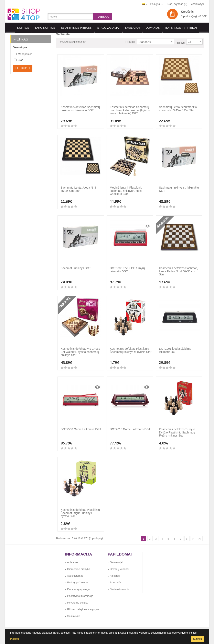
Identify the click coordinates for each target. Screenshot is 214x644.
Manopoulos (23, 54)
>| (200, 536)
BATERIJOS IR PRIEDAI (181, 28)
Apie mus (72, 559)
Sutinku (197, 639)
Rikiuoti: (130, 42)
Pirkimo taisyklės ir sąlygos (82, 606)
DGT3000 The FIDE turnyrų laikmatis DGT (127, 267)
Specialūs (115, 579)
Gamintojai (115, 559)
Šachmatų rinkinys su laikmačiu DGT (179, 186)
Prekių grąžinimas (77, 579)
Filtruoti (23, 68)
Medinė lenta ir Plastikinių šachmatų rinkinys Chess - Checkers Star (127, 188)
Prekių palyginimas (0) (73, 42)
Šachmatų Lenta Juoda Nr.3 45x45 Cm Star (78, 186)
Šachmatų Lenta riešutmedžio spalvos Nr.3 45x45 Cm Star (178, 105)
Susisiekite (73, 613)
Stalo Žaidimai (108, 28)
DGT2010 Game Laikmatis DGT (130, 426)
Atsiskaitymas (74, 573)
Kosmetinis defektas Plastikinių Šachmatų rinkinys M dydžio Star (131, 347)
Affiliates (114, 573)
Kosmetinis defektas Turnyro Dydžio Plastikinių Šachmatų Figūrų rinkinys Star (177, 429)
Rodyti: (181, 42)
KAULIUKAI (133, 28)
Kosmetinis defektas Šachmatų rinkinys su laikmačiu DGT (80, 105)
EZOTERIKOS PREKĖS (76, 28)
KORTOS (23, 28)
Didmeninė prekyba (78, 566)
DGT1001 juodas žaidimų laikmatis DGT (175, 347)
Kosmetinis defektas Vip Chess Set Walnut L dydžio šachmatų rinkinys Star (80, 349)
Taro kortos (45, 28)
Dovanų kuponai (119, 566)
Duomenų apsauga (77, 586)
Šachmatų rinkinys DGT (76, 265)
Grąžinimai (112, 628)
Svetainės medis (119, 586)
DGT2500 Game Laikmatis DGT (81, 426)
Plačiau (15, 639)
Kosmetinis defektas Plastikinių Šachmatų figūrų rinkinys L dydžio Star (80, 510)
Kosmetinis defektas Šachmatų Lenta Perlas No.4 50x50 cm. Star (179, 268)
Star (18, 60)
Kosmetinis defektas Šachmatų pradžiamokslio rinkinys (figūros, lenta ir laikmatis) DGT (130, 107)
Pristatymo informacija (79, 593)
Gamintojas (20, 47)
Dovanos (153, 28)
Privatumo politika (77, 600)
